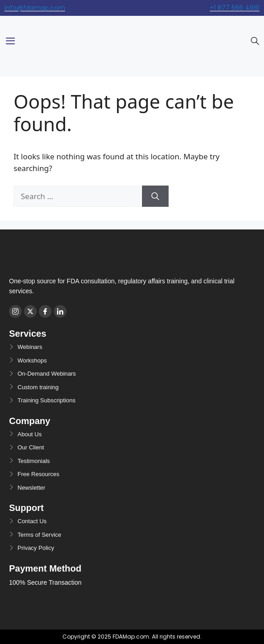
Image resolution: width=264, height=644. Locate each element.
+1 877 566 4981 (235, 8)
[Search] (155, 196)
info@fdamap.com (35, 8)
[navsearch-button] (255, 42)
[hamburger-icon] (10, 42)
